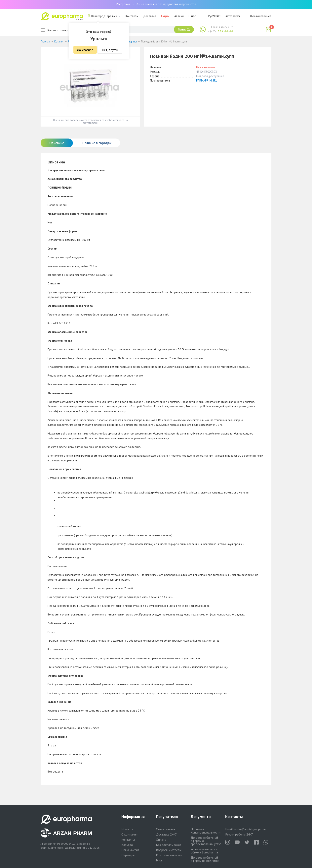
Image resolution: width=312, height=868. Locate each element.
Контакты (132, 16)
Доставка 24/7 (166, 834)
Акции (165, 16)
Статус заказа (233, 16)
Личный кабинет (261, 16)
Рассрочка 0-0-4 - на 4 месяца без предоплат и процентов (156, 4)
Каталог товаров (56, 30)
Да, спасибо (85, 50)
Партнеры (128, 855)
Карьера (127, 845)
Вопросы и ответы (169, 850)
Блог (159, 860)
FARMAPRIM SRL (207, 80)
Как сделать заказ (169, 845)
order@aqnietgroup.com (250, 829)
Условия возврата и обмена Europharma (204, 851)
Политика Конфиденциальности (206, 831)
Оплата (161, 839)
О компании (129, 834)
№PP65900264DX (64, 844)
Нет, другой (110, 50)
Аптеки (179, 16)
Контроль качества (169, 855)
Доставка (150, 16)
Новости (127, 829)
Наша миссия (130, 850)
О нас (192, 16)
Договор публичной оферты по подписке (205, 859)
